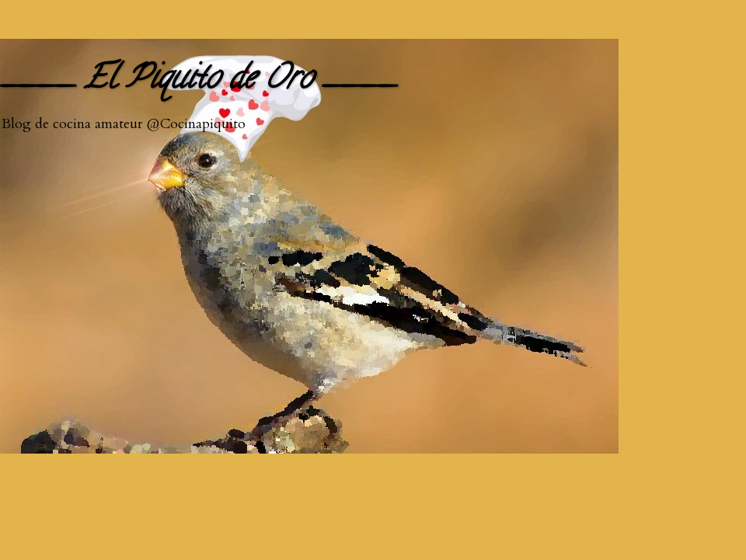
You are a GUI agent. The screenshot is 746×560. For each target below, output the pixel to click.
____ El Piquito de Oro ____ (198, 81)
